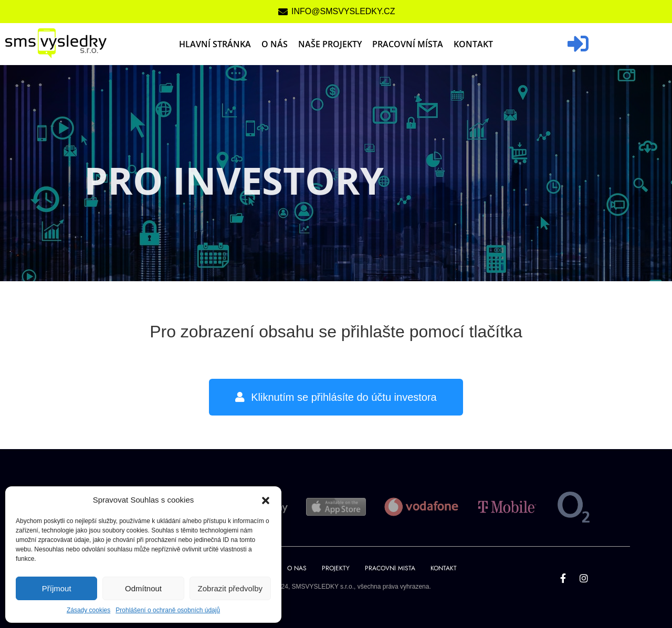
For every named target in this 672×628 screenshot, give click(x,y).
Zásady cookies (88, 610)
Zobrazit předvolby (230, 588)
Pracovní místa (408, 44)
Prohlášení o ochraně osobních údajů (168, 610)
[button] (266, 500)
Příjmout (57, 588)
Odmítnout (143, 588)
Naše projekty (330, 44)
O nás (275, 44)
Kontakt (473, 44)
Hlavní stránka (215, 44)
